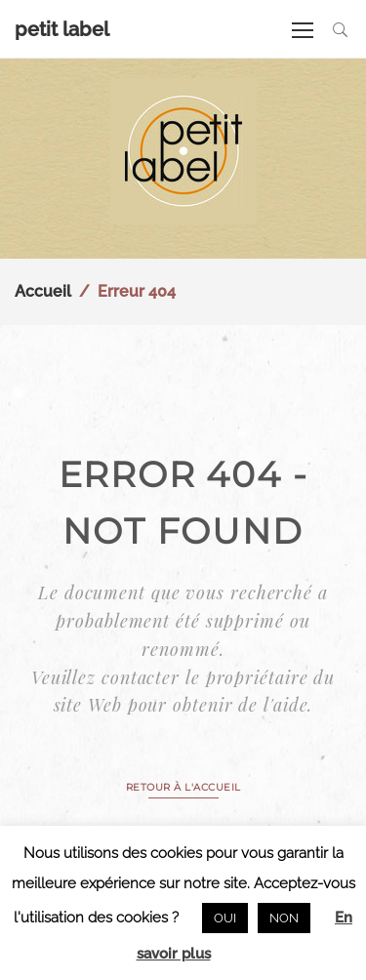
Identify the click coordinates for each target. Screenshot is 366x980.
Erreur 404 (137, 291)
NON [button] (284, 918)
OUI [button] (225, 918)
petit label (62, 29)
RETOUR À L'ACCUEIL (183, 787)
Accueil (43, 291)
